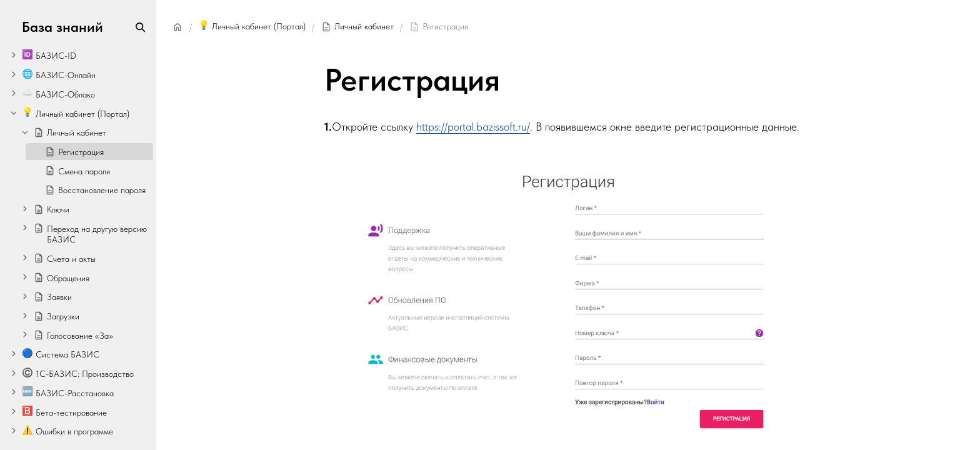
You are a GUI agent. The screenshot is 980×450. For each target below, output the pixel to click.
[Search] (140, 27)
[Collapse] (14, 112)
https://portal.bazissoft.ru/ (473, 127)
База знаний (62, 27)
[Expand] (14, 55)
